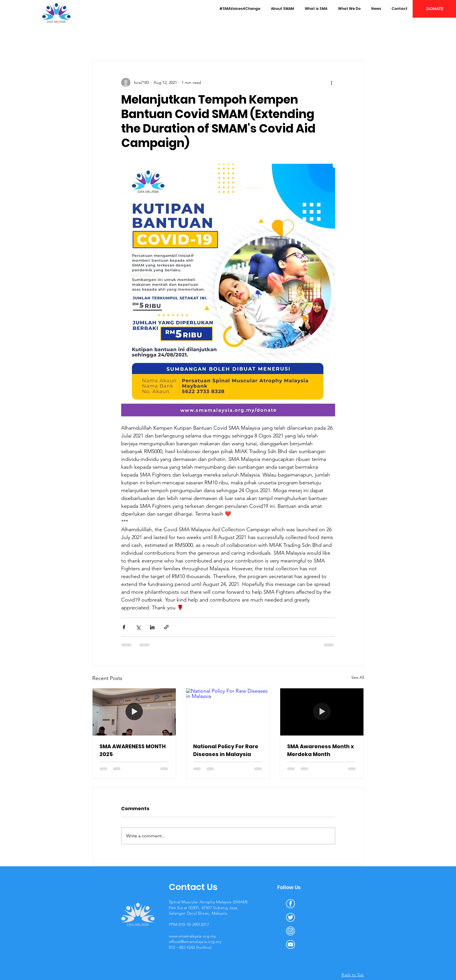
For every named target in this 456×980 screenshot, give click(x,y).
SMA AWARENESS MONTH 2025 (133, 750)
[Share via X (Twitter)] (138, 627)
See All (358, 677)
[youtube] (290, 945)
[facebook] (290, 904)
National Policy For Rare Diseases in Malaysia (226, 750)
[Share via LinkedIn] (152, 627)
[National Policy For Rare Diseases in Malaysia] (228, 712)
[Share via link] (166, 627)
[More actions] (332, 82)
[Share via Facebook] (124, 627)
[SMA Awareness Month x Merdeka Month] (322, 712)
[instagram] (290, 931)
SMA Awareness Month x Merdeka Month (321, 750)
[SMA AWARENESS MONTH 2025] (134, 712)
